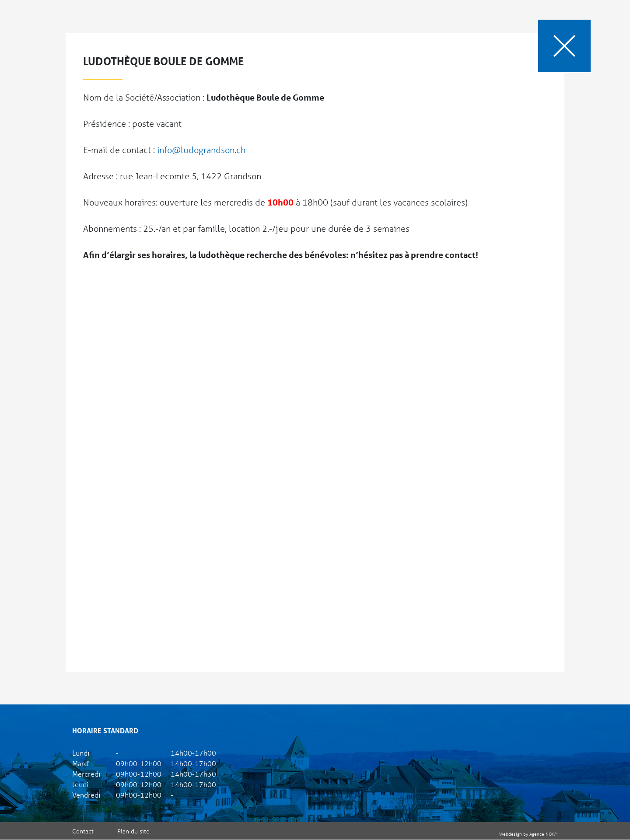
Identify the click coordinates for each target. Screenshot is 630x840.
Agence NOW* (544, 834)
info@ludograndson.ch (201, 150)
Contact (83, 831)
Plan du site (133, 831)
